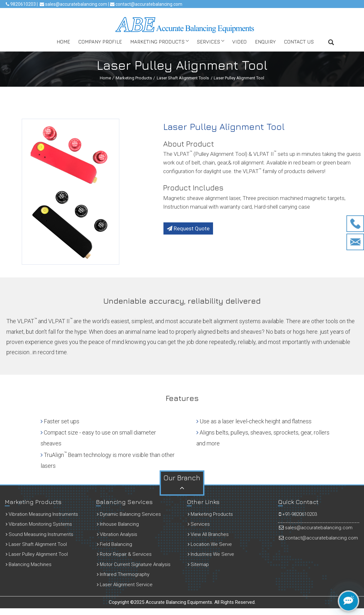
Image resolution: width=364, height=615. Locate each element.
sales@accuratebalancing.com (316, 528)
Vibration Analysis (117, 534)
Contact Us (299, 42)
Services (208, 42)
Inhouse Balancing (118, 524)
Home (63, 42)
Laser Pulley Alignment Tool (37, 554)
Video (239, 42)
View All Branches (208, 534)
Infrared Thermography (123, 574)
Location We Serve (210, 544)
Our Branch (182, 482)
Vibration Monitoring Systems (39, 524)
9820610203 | (24, 4)
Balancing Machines (29, 564)
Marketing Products (157, 42)
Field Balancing (115, 544)
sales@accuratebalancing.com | (77, 4)
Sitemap (198, 564)
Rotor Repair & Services (124, 554)
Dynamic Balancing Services (129, 514)
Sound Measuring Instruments (40, 534)
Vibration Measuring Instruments (42, 514)
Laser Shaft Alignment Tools (183, 78)
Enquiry (265, 42)
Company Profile (100, 42)
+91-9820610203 (298, 514)
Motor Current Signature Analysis (134, 564)
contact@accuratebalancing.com (148, 4)
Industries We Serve (211, 554)
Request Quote (188, 228)
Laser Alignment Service (125, 585)
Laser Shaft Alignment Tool (36, 544)
